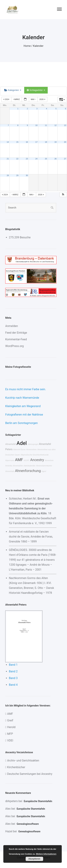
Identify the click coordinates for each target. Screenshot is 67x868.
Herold (11, 727)
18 (46, 142)
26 (55, 159)
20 (65, 142)
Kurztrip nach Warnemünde (22, 398)
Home (27, 46)
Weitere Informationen (46, 854)
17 (36, 142)
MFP (10, 734)
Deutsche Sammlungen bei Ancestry (30, 774)
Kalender (38, 46)
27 (65, 159)
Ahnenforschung (28, 471)
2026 (43, 99)
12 (55, 125)
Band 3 (13, 678)
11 (46, 125)
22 (17, 159)
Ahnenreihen (31, 450)
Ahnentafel (11, 444)
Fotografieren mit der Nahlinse (24, 415)
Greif (10, 720)
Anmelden (12, 326)
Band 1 (13, 665)
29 (17, 175)
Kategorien (13, 90)
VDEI (10, 740)
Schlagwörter (36, 90)
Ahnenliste (49, 460)
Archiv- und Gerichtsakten (23, 761)
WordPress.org (14, 346)
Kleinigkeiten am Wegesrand (23, 406)
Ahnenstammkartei (44, 466)
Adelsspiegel (33, 444)
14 (8, 142)
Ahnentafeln (18, 466)
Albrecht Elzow (19, 450)
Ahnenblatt (10, 471)
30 (27, 175)
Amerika (9, 466)
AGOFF (27, 460)
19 (55, 142)
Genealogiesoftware (28, 824)
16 (27, 142)
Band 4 (13, 685)
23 (27, 159)
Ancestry (37, 460)
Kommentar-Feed (16, 339)
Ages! (44, 471)
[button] (63, 195)
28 (8, 175)
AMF (19, 460)
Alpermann (10, 460)
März (17, 99)
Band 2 (13, 671)
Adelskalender (30, 466)
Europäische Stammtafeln (38, 801)
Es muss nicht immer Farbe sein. (26, 389)
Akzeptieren (34, 859)
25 (46, 159)
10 (36, 125)
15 (17, 142)
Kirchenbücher (16, 767)
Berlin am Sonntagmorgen (21, 423)
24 (36, 159)
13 (65, 125)
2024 (7, 99)
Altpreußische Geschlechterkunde (35, 455)
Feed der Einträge (16, 333)
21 (8, 159)
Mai (33, 99)
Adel (22, 443)
